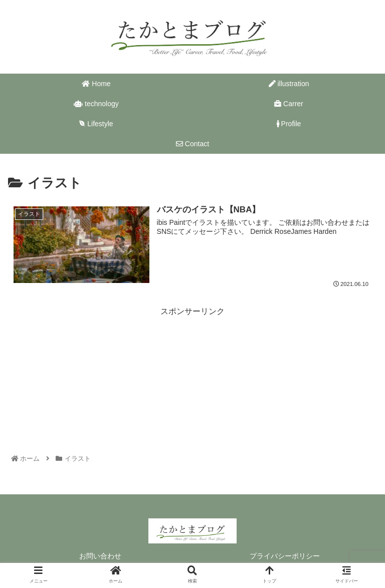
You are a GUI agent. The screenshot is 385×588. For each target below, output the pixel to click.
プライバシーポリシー (285, 556)
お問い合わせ (100, 556)
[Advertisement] (192, 361)
